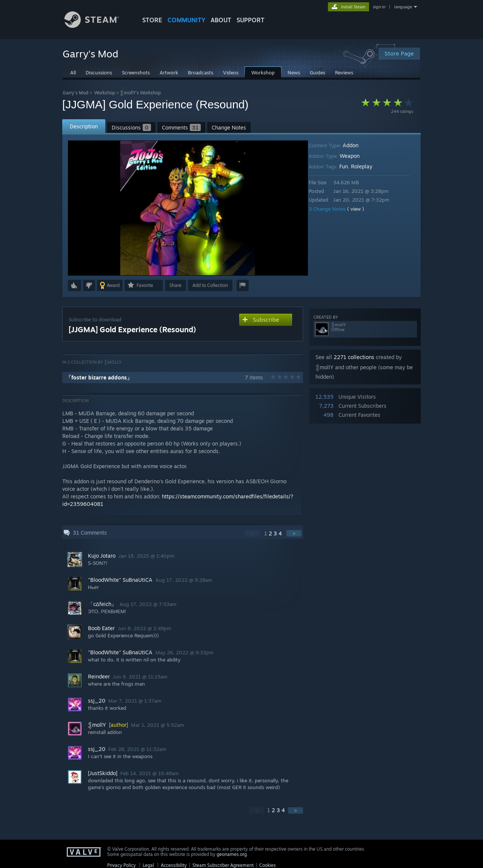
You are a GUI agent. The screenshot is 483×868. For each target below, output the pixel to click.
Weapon (355, 156)
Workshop (105, 93)
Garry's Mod (75, 93)
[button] (75, 285)
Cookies (268, 865)
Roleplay (367, 166)
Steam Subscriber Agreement (223, 865)
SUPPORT (251, 20)
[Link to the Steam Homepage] (97, 26)
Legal (148, 865)
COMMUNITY (186, 20)
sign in (379, 7)
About (221, 20)
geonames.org (232, 854)
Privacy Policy (122, 865)
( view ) (361, 209)
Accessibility (174, 865)
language (403, 7)
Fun (349, 166)
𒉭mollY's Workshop (140, 93)
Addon (356, 145)
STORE (152, 20)
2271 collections (354, 357)
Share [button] (175, 285)
